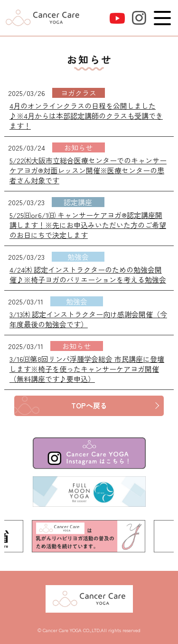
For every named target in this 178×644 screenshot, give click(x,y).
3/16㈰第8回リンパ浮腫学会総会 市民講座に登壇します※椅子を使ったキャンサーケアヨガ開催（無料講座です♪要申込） (87, 369)
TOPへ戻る (89, 405)
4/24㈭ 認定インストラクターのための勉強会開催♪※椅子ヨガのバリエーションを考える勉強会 (88, 275)
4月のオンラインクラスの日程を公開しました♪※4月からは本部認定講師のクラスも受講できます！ (86, 116)
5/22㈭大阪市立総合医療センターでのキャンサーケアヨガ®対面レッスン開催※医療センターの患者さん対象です (88, 170)
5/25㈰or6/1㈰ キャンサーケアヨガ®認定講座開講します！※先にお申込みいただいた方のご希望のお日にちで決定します (88, 225)
